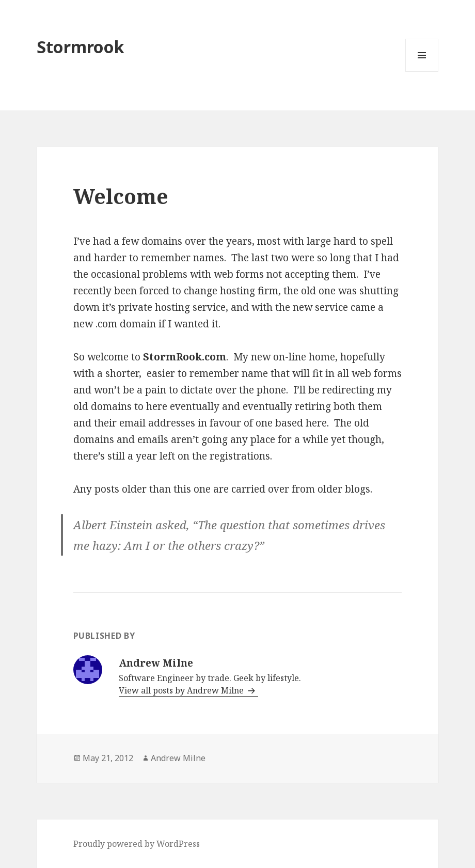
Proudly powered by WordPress (137, 844)
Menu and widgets (422, 72)
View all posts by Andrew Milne (182, 690)
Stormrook (81, 47)
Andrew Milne (178, 758)
